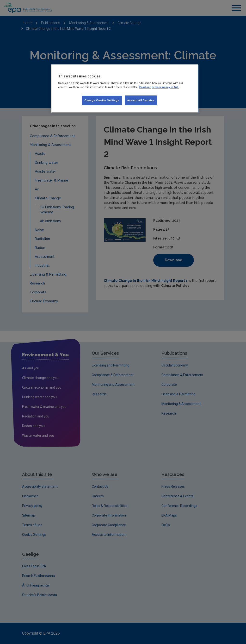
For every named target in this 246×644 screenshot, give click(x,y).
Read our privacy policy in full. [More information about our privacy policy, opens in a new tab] (159, 87)
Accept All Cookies (141, 100)
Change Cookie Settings (102, 100)
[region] (125, 89)
